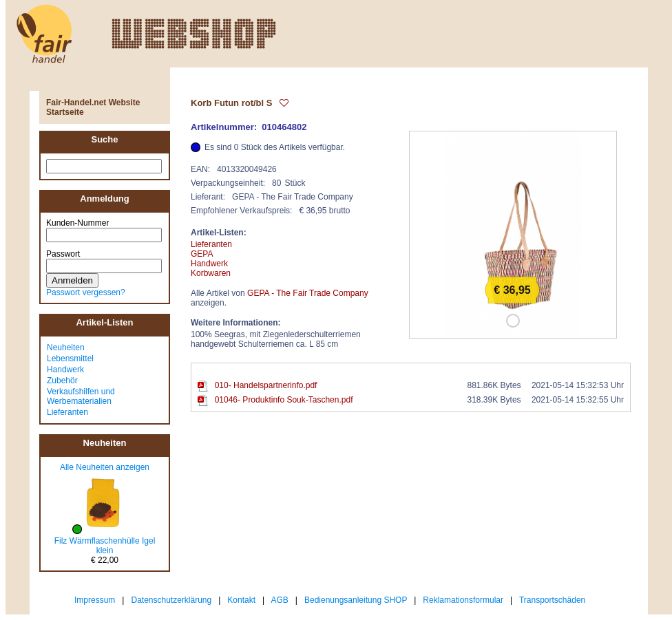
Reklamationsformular (463, 600)
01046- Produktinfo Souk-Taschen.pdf (284, 400)
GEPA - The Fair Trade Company (308, 293)
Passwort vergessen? (86, 292)
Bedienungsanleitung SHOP (356, 600)
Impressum (95, 600)
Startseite (65, 112)
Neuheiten (66, 348)
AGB (280, 600)
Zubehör (62, 381)
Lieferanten (67, 412)
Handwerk (65, 370)
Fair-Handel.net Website (93, 103)
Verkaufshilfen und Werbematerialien (81, 396)
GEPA (202, 254)
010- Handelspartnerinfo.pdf (266, 385)
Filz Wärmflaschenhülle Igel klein (105, 546)
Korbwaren (211, 273)
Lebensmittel (70, 359)
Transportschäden (552, 600)
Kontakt (241, 600)
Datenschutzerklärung (171, 600)
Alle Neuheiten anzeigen (105, 467)
